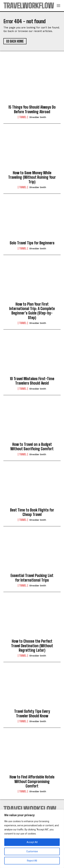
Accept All (32, 842)
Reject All (32, 861)
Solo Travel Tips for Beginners (32, 243)
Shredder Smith (38, 117)
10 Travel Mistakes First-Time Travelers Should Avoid (32, 381)
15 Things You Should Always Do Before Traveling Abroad (32, 109)
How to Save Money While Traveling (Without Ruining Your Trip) (32, 177)
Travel (23, 117)
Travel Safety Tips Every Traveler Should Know (32, 714)
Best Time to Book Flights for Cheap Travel (32, 512)
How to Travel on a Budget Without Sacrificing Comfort (32, 447)
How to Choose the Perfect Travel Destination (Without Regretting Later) (32, 646)
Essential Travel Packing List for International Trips (32, 578)
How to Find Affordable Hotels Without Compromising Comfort (32, 781)
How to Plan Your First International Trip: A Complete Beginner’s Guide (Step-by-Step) (32, 311)
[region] (32, 839)
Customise (32, 851)
